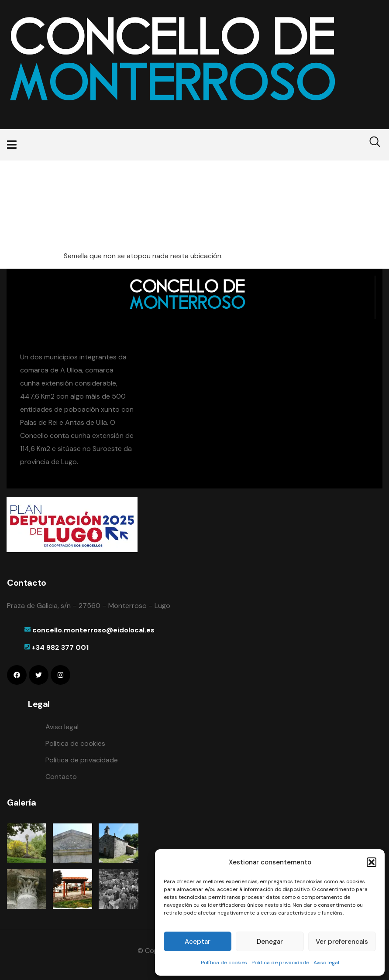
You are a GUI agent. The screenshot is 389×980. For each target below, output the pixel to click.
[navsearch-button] (369, 145)
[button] (372, 862)
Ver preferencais (342, 942)
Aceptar (198, 942)
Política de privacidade (280, 963)
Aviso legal (326, 963)
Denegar (270, 942)
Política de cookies (224, 963)
